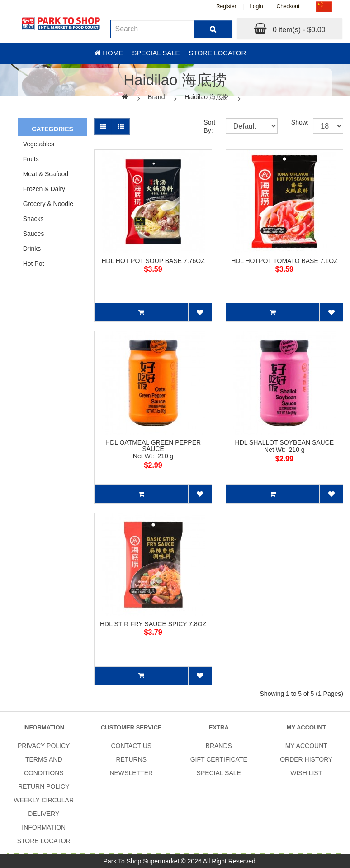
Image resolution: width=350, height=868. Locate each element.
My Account (306, 746)
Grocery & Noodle (48, 204)
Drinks (32, 249)
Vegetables (39, 144)
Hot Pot (34, 264)
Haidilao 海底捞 (206, 97)
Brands (219, 746)
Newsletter (131, 773)
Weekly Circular (44, 800)
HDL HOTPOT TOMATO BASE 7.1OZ (284, 261)
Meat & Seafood (46, 174)
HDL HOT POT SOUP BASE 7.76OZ (153, 261)
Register (226, 6)
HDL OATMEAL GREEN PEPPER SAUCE (153, 446)
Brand (156, 97)
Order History (306, 759)
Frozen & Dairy (44, 189)
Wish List (306, 773)
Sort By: (208, 126)
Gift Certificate (219, 759)
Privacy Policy (44, 746)
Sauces (34, 234)
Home (109, 53)
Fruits (31, 159)
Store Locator (218, 53)
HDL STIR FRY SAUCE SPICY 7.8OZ (153, 624)
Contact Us (131, 746)
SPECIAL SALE (219, 773)
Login (256, 6)
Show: (295, 122)
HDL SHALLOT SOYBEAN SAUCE (285, 442)
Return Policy (44, 786)
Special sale (156, 53)
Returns (131, 759)
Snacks (33, 219)
